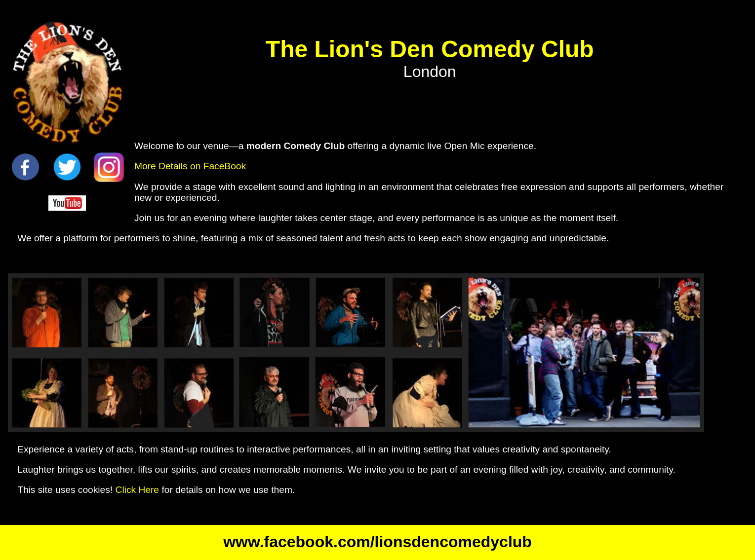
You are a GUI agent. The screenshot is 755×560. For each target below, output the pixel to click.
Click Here (138, 490)
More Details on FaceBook (190, 166)
